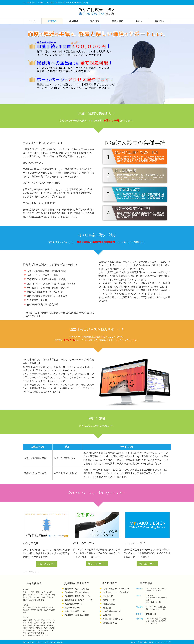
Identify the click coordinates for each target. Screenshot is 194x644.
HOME (25, 572)
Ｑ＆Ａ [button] (139, 21)
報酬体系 (74, 21)
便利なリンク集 (154, 642)
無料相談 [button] (160, 21)
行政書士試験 (143, 642)
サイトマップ (165, 642)
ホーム (32, 21)
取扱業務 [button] (52, 21)
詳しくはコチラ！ (47, 564)
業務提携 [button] (95, 21)
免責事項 (133, 642)
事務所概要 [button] (118, 21)
